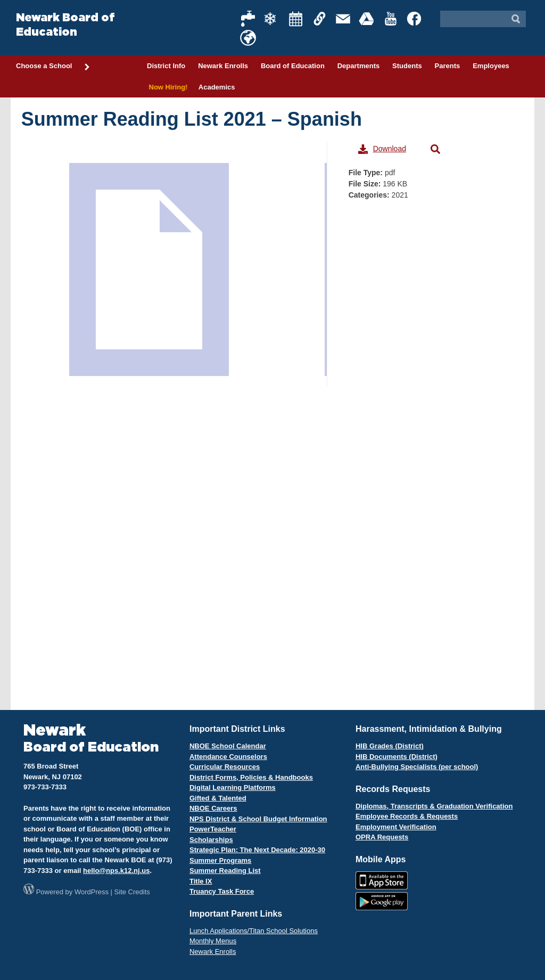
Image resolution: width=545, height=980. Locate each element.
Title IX (201, 881)
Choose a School (53, 67)
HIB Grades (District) (390, 746)
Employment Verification (396, 827)
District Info (166, 66)
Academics (217, 87)
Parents (448, 66)
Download (382, 149)
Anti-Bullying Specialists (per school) (417, 767)
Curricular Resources (225, 767)
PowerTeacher (213, 829)
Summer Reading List (225, 871)
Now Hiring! (166, 87)
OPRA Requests (382, 837)
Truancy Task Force (222, 891)
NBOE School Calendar (228, 746)
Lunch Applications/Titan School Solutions (254, 931)
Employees (491, 66)
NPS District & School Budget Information (258, 819)
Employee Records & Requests (407, 816)
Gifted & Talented (218, 798)
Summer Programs (220, 860)
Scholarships (211, 840)
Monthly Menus (213, 941)
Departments (358, 66)
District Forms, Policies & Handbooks (251, 777)
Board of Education (293, 66)
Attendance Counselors (228, 757)
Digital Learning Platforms (233, 787)
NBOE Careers (213, 808)
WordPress (92, 892)
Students (407, 66)
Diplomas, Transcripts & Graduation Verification (434, 806)
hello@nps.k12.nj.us (116, 871)
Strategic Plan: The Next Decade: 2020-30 (257, 850)
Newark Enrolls (223, 66)
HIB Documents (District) (397, 757)
